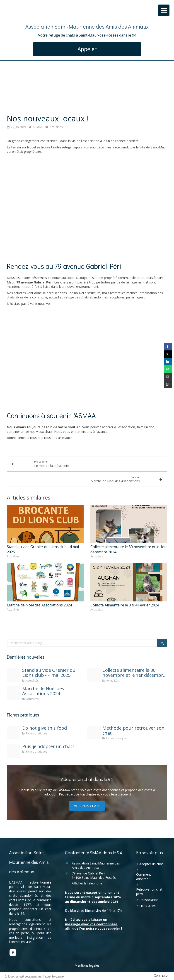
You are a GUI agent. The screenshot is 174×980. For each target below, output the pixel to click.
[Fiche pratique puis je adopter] (14, 751)
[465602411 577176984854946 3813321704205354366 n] (14, 693)
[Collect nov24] (94, 675)
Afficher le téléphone (87, 883)
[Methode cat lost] (94, 733)
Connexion (162, 975)
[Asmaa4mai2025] (14, 675)
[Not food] (14, 733)
